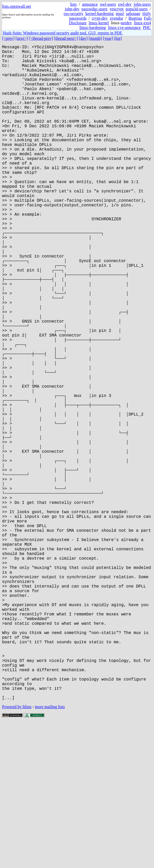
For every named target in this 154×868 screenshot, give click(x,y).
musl (120, 14)
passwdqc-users (95, 9)
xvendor (116, 18)
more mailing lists (50, 852)
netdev (126, 23)
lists (73, 4)
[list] (118, 38)
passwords (78, 18)
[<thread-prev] (41, 38)
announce (90, 4)
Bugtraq (135, 18)
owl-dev (125, 4)
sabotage (133, 14)
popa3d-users (137, 9)
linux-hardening (93, 28)
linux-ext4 (142, 23)
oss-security (73, 14)
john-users (142, 4)
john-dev (72, 9)
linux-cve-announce (124, 28)
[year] (108, 38)
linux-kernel (99, 23)
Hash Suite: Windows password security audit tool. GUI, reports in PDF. (63, 33)
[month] (95, 38)
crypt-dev (100, 18)
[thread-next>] (66, 38)
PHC (147, 28)
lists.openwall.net (17, 6)
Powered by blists (17, 852)
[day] (83, 38)
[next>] (22, 38)
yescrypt (117, 9)
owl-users (108, 4)
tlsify (147, 14)
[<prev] (8, 38)
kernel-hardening (100, 14)
